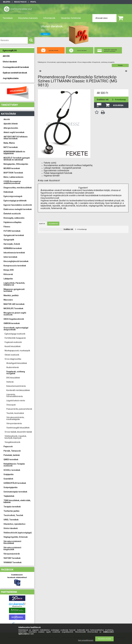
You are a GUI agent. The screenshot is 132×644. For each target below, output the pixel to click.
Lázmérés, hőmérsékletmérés (15, 395)
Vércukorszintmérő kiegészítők (12, 548)
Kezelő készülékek (13, 346)
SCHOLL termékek (12, 470)
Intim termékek (10, 257)
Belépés (7, 2)
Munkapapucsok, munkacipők (17, 351)
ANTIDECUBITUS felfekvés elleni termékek (16, 138)
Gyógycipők (9, 240)
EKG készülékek (13, 378)
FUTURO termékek (12, 231)
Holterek (10, 382)
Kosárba (118, 105)
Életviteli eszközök (12, 214)
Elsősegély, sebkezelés (14, 218)
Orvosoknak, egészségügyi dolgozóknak (16, 329)
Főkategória (42, 62)
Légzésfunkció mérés (16, 401)
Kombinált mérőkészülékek (18, 390)
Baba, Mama (9, 143)
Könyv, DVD (9, 270)
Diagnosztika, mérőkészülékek (18, 188)
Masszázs (8, 300)
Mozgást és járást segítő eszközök (15, 314)
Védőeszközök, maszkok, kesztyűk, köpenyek (16, 437)
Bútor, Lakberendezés (13, 177)
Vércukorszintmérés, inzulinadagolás (15, 418)
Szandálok (8, 479)
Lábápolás (8, 279)
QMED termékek (11, 459)
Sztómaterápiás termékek (15, 492)
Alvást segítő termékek (14, 132)
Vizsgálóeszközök (12, 442)
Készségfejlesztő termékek (16, 261)
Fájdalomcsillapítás (13, 222)
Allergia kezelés (11, 128)
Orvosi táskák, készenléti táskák (18, 432)
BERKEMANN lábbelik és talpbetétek (14, 153)
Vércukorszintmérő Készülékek (12, 542)
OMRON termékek (12, 323)
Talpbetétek (9, 496)
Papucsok (8, 446)
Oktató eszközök (12, 355)
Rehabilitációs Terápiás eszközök (14, 465)
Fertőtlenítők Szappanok (15, 338)
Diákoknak (8, 192)
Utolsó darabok (11, 528)
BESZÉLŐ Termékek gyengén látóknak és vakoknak (17, 159)
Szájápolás (9, 474)
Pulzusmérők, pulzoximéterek (19, 409)
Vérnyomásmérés (14, 423)
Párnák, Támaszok (12, 451)
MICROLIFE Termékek (13, 308)
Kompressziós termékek (15, 266)
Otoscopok (11, 405)
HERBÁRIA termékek (13, 248)
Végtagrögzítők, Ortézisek (16, 537)
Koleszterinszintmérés (16, 386)
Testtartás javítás (11, 511)
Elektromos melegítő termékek (18, 209)
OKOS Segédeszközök (14, 319)
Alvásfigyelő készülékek (17, 363)
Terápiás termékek (12, 507)
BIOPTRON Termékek (13, 173)
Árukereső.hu (17, 606)
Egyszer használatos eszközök (18, 205)
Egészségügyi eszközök (15, 334)
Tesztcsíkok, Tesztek (13, 515)
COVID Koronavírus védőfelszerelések (12, 182)
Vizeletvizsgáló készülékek (18, 428)
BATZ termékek (11, 147)
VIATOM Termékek (12, 558)
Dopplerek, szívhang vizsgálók (16, 373)
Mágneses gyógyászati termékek (14, 290)
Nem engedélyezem (86, 640)
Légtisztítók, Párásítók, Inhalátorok (14, 284)
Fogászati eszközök (13, 342)
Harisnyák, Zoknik (12, 244)
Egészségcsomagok (13, 196)
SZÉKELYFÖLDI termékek (15, 483)
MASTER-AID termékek (14, 304)
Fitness (7, 227)
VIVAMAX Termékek (13, 562)
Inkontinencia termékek (14, 253)
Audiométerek (13, 367)
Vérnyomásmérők (12, 554)
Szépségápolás (11, 487)
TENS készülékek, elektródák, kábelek (17, 501)
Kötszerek (8, 274)
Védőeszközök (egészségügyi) (18, 533)
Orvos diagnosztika (13, 359)
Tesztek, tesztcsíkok (15, 413)
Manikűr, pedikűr (11, 295)
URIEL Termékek (11, 520)
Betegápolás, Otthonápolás (16, 164)
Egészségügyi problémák (15, 201)
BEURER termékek (12, 168)
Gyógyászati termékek (14, 235)
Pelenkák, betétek (12, 455)
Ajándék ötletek (11, 124)
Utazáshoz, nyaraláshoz (14, 524)
